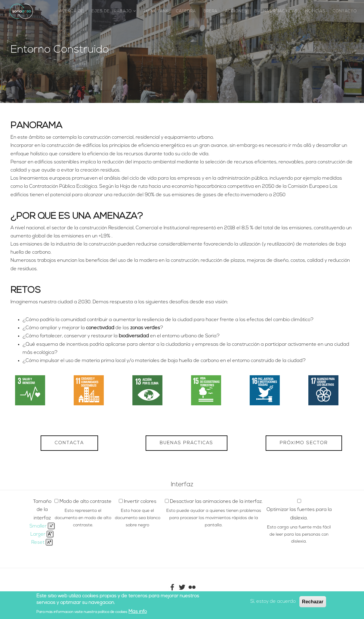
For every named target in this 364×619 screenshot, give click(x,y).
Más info (138, 612)
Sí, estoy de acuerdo (273, 602)
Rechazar (313, 602)
